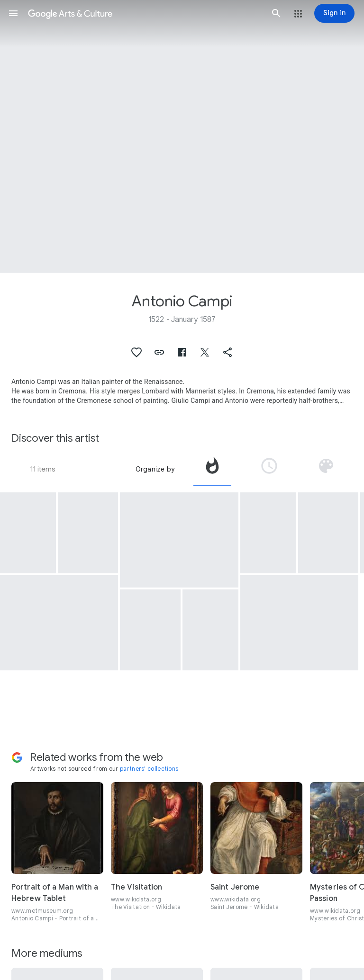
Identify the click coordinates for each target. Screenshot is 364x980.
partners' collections (149, 769)
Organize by (155, 469)
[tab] (212, 469)
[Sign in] (334, 13)
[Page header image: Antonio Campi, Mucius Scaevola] (182, 136)
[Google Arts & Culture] (145, 13)
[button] (13, 13)
